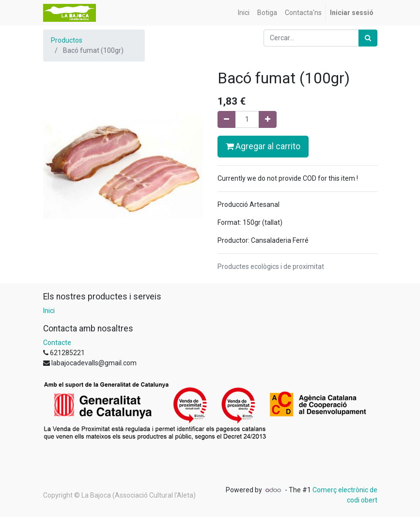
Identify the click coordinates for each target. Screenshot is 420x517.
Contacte (57, 343)
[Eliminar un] (226, 119)
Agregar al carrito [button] (263, 146)
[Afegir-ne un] (268, 119)
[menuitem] (244, 13)
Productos (67, 40)
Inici (49, 311)
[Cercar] (368, 38)
